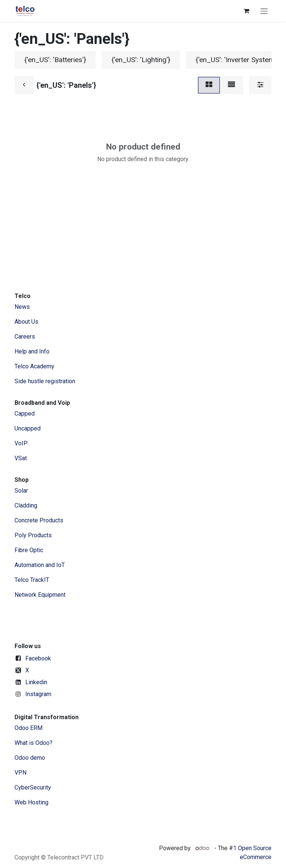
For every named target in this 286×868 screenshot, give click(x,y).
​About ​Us (26, 322)
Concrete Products (39, 520)
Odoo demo (30, 758)
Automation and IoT (40, 565)
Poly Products (33, 535)
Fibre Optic (29, 550)
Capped (25, 414)
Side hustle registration (45, 381)
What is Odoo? (34, 743)
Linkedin (36, 682)
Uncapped (28, 428)
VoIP (21, 443)
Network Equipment (40, 595)
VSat (21, 458)
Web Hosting (31, 802)
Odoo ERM (29, 728)
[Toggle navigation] (264, 11)
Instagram (38, 694)
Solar (21, 491)
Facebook (38, 658)
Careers (25, 337)
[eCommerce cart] (246, 11)
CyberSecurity (33, 787)
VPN (20, 773)
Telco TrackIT (32, 580)
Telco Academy (34, 366)
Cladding (26, 505)
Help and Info (32, 351)
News (22, 307)
